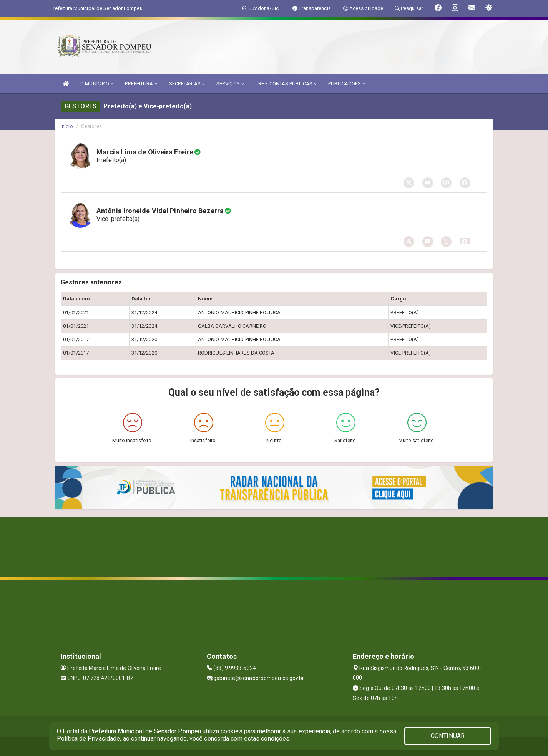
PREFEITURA (141, 84)
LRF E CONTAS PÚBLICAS (286, 84)
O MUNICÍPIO (97, 84)
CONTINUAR (448, 736)
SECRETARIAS (187, 84)
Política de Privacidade (88, 739)
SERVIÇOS (230, 84)
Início (67, 126)
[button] (465, 241)
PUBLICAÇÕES (347, 84)
